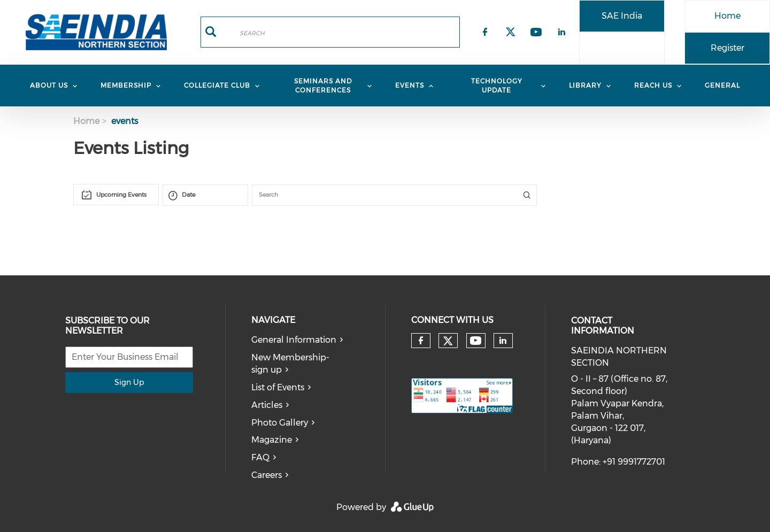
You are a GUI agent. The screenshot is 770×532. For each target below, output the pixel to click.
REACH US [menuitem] (653, 85)
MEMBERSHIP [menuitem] (126, 85)
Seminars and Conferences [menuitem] (323, 86)
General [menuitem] (722, 85)
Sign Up (129, 382)
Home (727, 16)
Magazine (272, 440)
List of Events (278, 387)
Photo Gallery (280, 423)
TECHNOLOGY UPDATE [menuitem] (497, 86)
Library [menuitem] (585, 85)
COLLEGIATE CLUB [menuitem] (217, 85)
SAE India (622, 16)
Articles (267, 405)
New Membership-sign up (290, 364)
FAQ (260, 457)
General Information (294, 340)
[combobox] (116, 195)
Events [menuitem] (410, 85)
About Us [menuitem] (49, 85)
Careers (267, 475)
